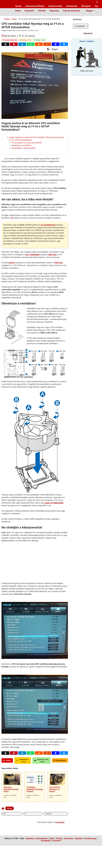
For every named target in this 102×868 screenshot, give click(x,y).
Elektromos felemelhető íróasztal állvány (11, 789)
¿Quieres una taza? (41, 760)
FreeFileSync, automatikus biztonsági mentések (35, 789)
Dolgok (14, 19)
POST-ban (59, 263)
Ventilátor (22, 814)
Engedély (30, 839)
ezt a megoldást (32, 255)
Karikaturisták (55, 6)
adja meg (52, 255)
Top (96, 6)
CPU (5, 814)
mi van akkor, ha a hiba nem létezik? (27, 143)
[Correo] (5, 44)
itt (12, 218)
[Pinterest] (14, 44)
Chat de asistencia (71, 11)
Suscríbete (60, 760)
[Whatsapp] (31, 44)
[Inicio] (97, 15)
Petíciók (42, 11)
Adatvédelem (41, 839)
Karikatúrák (72, 6)
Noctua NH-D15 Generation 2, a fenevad (55, 789)
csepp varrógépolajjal (54, 503)
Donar (7, 760)
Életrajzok (86, 6)
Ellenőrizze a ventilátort (22, 145)
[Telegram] (22, 44)
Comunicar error (22, 760)
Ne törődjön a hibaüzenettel (23, 148)
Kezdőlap (7, 19)
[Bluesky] (64, 44)
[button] (97, 2)
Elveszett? (29, 11)
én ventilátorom (48, 225)
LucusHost (60, 822)
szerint (12, 263)
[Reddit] (39, 44)
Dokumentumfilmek (35, 6)
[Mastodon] (56, 44)
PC (12, 814)
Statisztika (69, 839)
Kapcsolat (54, 11)
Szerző (18, 6)
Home (18, 11)
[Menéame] (47, 44)
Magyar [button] (92, 11)
